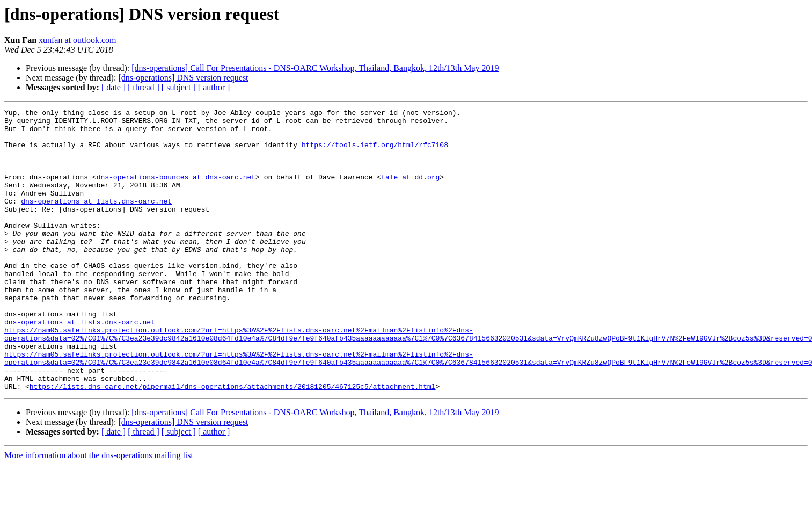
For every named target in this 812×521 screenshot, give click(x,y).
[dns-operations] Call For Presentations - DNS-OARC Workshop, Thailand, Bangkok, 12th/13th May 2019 (315, 68)
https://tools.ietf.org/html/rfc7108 (375, 153)
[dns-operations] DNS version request (183, 78)
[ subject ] (179, 87)
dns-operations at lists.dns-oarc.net (96, 220)
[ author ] (214, 87)
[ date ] (114, 87)
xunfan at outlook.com (77, 40)
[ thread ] (144, 87)
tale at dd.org (410, 191)
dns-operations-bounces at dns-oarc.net (176, 191)
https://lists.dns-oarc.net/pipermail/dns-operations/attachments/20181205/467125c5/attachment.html (233, 443)
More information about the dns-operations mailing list (99, 512)
